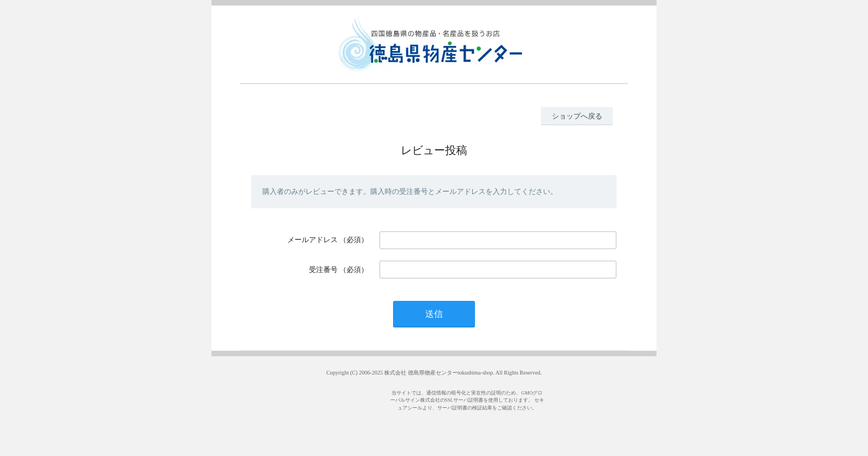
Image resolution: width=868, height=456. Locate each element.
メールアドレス (312, 240)
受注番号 (323, 270)
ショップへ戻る (577, 116)
